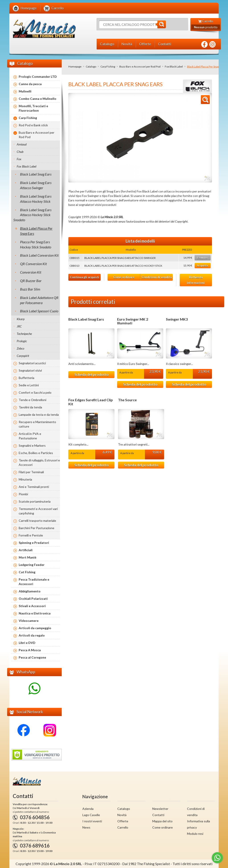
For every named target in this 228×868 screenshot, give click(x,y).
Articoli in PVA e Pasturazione (30, 436)
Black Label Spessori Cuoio (39, 311)
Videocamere (29, 621)
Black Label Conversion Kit (39, 255)
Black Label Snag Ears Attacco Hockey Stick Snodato (32, 215)
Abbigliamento (30, 591)
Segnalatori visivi (30, 370)
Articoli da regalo (32, 635)
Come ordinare (124, 277)
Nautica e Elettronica (35, 613)
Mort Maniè (27, 557)
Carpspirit (23, 356)
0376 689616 (35, 846)
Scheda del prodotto (92, 374)
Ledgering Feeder (32, 565)
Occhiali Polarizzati (33, 599)
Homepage (75, 67)
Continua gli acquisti (84, 277)
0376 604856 (35, 817)
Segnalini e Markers (32, 445)
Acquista (202, 265)
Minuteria (25, 479)
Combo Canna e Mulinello (38, 99)
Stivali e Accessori (32, 606)
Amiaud (22, 144)
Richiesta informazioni (196, 280)
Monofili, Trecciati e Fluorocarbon (33, 108)
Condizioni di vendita (157, 277)
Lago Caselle (91, 815)
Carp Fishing (108, 67)
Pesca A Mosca (30, 650)
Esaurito (202, 258)
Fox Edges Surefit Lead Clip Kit (91, 402)
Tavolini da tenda (30, 407)
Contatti (158, 815)
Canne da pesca (30, 84)
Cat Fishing (27, 572)
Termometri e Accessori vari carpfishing (38, 511)
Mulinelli (25, 91)
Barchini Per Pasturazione (37, 528)
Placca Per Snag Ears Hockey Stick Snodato (36, 244)
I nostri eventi (92, 821)
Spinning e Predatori (34, 543)
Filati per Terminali (31, 472)
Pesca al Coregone (32, 657)
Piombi (23, 494)
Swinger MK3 (177, 319)
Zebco (20, 348)
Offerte (123, 821)
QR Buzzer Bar (31, 281)
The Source (127, 400)
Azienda (88, 809)
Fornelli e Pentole (31, 535)
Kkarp (21, 319)
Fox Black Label (174, 67)
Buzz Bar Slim (30, 289)
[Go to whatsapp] (217, 858)
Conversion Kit (31, 272)
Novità (122, 815)
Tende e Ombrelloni (33, 400)
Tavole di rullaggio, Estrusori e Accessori (39, 462)
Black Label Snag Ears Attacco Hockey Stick (36, 199)
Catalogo (91, 67)
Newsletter (160, 809)
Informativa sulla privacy (198, 824)
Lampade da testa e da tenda (39, 415)
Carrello (123, 827)
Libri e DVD (27, 643)
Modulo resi (195, 834)
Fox (19, 159)
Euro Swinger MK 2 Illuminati (133, 321)
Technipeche (24, 334)
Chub (20, 152)
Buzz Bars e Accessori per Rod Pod (140, 67)
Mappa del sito (162, 821)
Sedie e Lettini (29, 385)
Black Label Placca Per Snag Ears (36, 231)
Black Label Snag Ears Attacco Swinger (36, 185)
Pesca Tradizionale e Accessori (34, 582)
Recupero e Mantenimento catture (37, 424)
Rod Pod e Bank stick (33, 125)
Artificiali (26, 550)
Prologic (22, 341)
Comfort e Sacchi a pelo (35, 392)
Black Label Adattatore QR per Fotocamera (39, 300)
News (86, 827)
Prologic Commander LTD (38, 77)
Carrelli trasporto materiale (37, 521)
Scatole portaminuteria (35, 501)
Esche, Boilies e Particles (36, 453)
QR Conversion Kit (33, 264)
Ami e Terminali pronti (34, 487)
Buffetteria (26, 378)
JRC (19, 326)
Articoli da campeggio (35, 628)
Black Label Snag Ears (86, 319)
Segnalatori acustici (32, 363)
